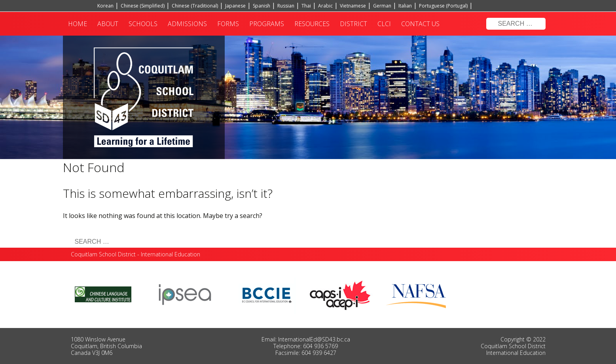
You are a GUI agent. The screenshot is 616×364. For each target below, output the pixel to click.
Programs (267, 24)
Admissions (187, 24)
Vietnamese (353, 6)
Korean (105, 6)
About (108, 24)
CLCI (384, 24)
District (353, 24)
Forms (228, 24)
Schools (143, 24)
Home (78, 24)
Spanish (262, 6)
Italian (405, 6)
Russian (286, 6)
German (382, 6)
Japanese (235, 6)
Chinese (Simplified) (143, 6)
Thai (306, 6)
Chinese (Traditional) (195, 6)
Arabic (325, 6)
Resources (312, 24)
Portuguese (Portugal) (443, 6)
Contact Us (420, 24)
